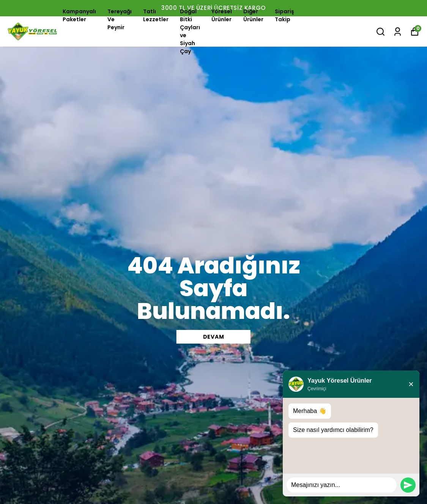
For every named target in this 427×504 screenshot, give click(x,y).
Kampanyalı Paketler (79, 15)
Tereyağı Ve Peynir (120, 19)
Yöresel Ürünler (222, 15)
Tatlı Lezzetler (156, 15)
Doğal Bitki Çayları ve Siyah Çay (190, 31)
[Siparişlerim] (398, 32)
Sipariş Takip (284, 15)
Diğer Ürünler (253, 15)
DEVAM (214, 337)
